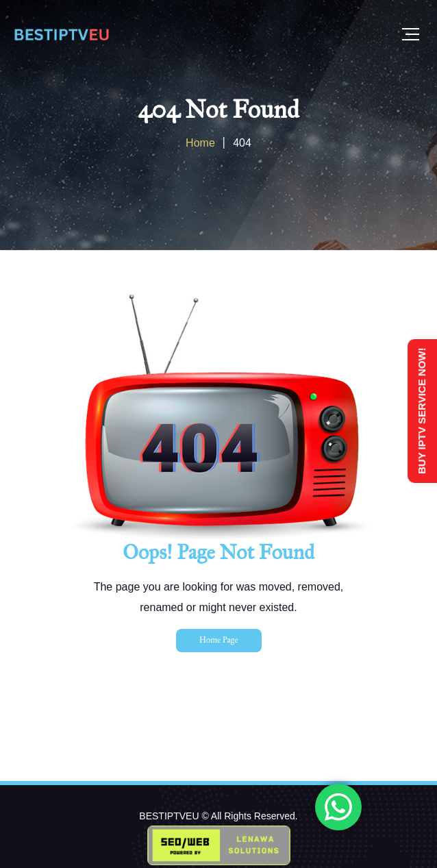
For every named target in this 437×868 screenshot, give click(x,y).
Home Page (218, 640)
